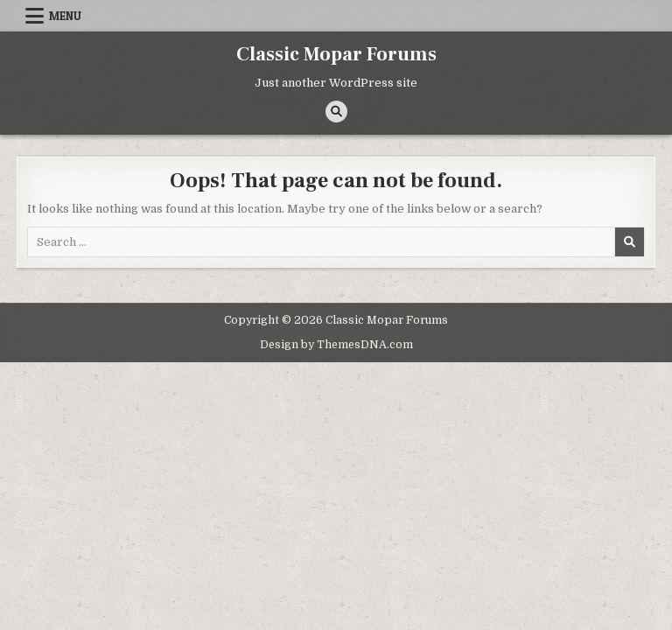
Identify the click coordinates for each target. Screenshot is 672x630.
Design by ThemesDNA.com (336, 345)
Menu (65, 16)
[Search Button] (336, 112)
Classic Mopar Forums (336, 54)
